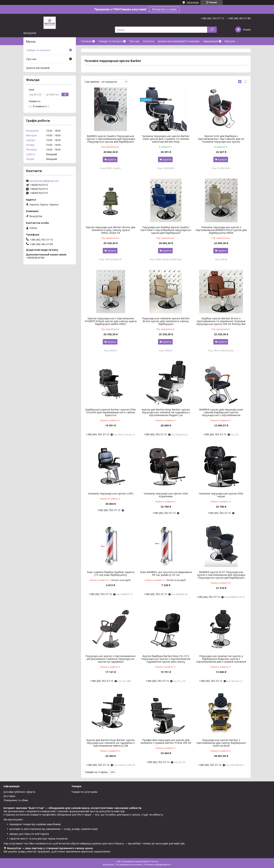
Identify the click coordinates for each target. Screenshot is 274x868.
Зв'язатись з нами (164, 9)
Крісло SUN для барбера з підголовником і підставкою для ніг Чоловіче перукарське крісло (221, 139)
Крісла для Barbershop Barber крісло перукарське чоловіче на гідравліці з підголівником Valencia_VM (111, 743)
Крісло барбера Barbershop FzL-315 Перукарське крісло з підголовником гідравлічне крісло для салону (166, 659)
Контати (149, 41)
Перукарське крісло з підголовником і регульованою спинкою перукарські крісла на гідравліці (111, 659)
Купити (112, 159)
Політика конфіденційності (158, 865)
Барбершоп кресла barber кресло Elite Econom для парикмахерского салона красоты (111, 412)
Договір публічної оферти (19, 792)
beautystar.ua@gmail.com (44, 181)
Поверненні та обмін (16, 800)
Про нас (134, 41)
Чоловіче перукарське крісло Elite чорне (221, 495)
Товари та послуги (110, 41)
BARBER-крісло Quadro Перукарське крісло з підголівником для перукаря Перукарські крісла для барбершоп (111, 139)
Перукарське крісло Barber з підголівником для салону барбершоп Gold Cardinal (221, 743)
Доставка (9, 796)
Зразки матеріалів (38, 68)
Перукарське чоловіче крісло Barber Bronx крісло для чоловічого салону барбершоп (166, 321)
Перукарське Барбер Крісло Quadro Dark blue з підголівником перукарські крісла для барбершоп (166, 230)
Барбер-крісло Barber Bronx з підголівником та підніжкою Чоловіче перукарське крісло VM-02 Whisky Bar (221, 321)
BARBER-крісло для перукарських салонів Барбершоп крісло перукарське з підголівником (221, 412)
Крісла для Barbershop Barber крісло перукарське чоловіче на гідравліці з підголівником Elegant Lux (166, 412)
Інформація (210, 41)
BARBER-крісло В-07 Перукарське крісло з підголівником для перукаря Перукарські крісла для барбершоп (221, 575)
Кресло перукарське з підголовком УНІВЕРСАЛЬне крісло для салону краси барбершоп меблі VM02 (111, 321)
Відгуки (230, 41)
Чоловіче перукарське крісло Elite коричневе (166, 495)
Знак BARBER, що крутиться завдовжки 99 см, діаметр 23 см (166, 573)
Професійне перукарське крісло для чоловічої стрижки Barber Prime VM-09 (166, 741)
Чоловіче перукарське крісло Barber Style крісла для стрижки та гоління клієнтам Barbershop (166, 139)
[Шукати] (212, 30)
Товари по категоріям (84, 792)
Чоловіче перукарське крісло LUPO (111, 493)
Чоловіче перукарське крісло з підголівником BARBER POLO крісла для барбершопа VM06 (221, 230)
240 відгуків (193, 2)
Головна (86, 41)
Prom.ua (154, 861)
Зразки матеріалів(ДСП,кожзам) (179, 41)
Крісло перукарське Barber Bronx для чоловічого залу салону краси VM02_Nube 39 (111, 230)
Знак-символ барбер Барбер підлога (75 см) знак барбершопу (111, 573)
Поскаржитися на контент (129, 865)
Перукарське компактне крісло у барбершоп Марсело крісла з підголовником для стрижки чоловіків (221, 659)
